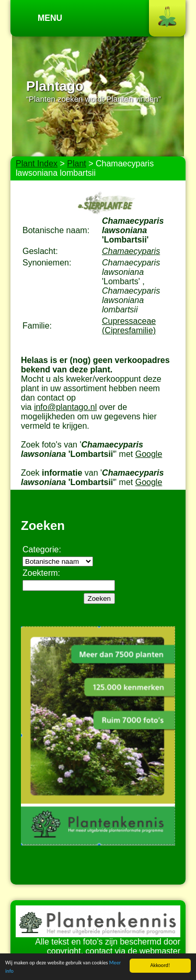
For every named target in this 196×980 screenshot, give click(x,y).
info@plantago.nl (65, 407)
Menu (50, 18)
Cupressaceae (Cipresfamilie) (129, 326)
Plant (76, 164)
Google (149, 454)
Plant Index (37, 164)
